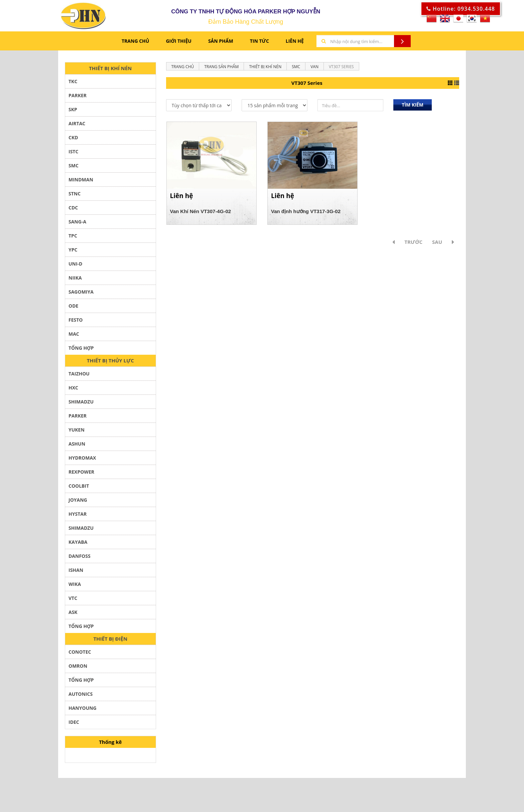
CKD (73, 139)
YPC (73, 252)
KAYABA (78, 544)
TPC (73, 238)
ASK (73, 614)
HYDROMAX (82, 460)
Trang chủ (135, 43)
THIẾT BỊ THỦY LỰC (110, 362)
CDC (73, 210)
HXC (73, 390)
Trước (413, 244)
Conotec (80, 654)
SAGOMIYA (81, 294)
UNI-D (75, 266)
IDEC (74, 724)
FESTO (76, 322)
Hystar (78, 516)
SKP (73, 111)
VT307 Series (341, 69)
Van (314, 69)
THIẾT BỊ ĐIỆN (110, 641)
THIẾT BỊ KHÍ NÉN (110, 70)
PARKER (78, 97)
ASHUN (77, 446)
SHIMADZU (81, 404)
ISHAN (76, 572)
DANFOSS (80, 558)
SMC (74, 168)
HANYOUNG (83, 710)
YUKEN (77, 432)
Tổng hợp (81, 682)
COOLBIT (79, 488)
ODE (73, 308)
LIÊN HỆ (295, 43)
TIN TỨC (259, 43)
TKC (73, 83)
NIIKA (75, 280)
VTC (73, 600)
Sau (437, 244)
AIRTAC (77, 125)
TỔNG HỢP (81, 350)
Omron (78, 668)
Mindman (81, 182)
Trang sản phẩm (221, 69)
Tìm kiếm (413, 107)
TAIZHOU (79, 376)
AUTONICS (81, 696)
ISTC (73, 153)
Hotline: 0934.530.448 (461, 9)
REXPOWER (81, 474)
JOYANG (78, 502)
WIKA (75, 586)
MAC (74, 336)
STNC (75, 196)
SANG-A (77, 224)
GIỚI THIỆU (178, 43)
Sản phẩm (221, 43)
